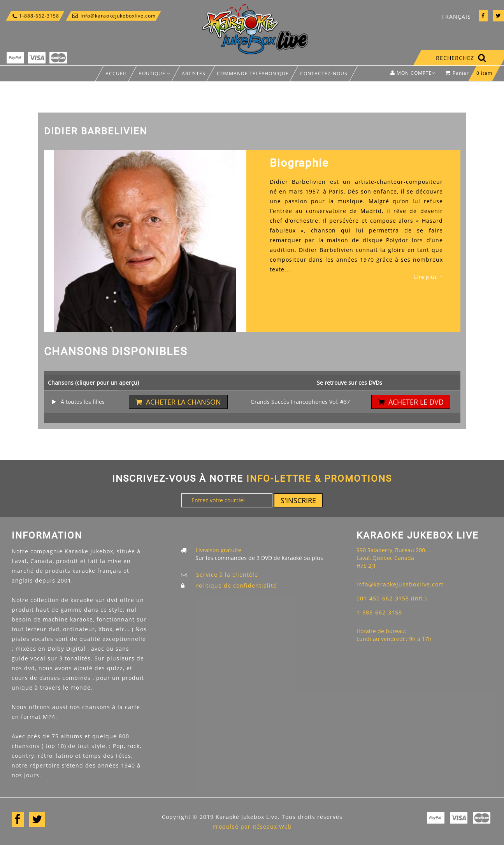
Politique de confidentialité (236, 585)
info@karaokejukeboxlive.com (113, 16)
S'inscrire (298, 500)
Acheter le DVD (411, 402)
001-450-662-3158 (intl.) (392, 598)
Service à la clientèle (227, 575)
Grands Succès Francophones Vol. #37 (300, 402)
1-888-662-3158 (35, 16)
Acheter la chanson (178, 402)
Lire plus (426, 277)
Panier (471, 75)
